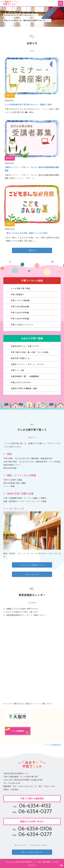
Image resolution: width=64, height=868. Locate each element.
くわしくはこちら (32, 574)
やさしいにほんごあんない (32, 852)
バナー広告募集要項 (52, 745)
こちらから (36, 704)
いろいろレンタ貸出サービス (32, 565)
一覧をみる (32, 250)
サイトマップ (20, 845)
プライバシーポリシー (40, 845)
